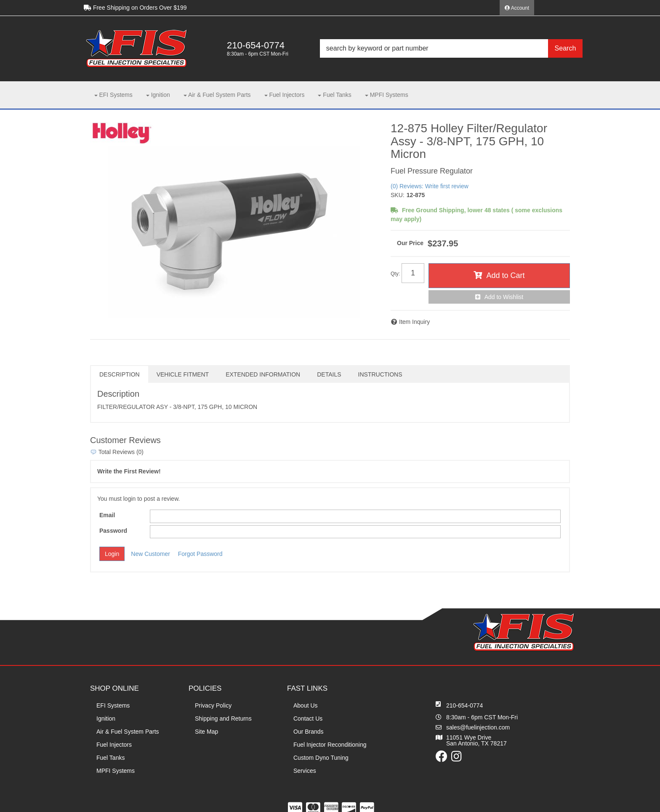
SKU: (398, 195)
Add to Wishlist (504, 297)
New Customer (150, 554)
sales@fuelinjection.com (478, 727)
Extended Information (263, 374)
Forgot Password (200, 554)
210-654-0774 (464, 705)
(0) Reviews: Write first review (430, 186)
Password (113, 531)
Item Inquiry (414, 322)
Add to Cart (505, 275)
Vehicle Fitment (183, 374)
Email (107, 515)
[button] (451, 48)
